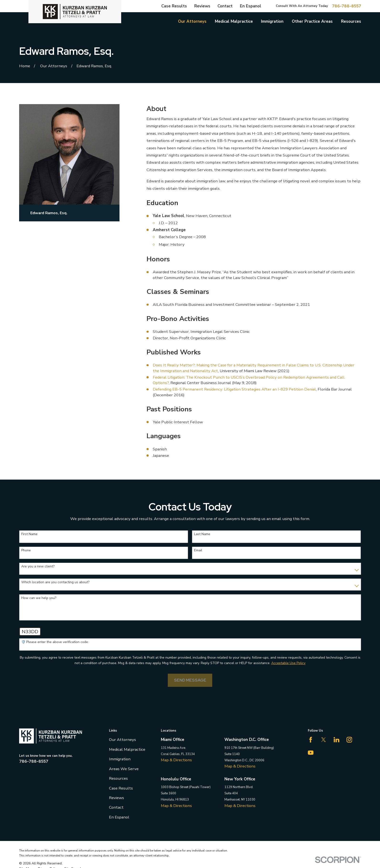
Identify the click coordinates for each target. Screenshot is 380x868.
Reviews (202, 6)
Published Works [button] (174, 352)
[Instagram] (349, 740)
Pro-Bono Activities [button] (178, 319)
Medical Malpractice (127, 749)
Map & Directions (176, 760)
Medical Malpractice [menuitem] (234, 21)
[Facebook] (311, 740)
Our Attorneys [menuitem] (192, 21)
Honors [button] (158, 259)
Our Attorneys (122, 740)
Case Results (174, 6)
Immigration (120, 759)
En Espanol (251, 6)
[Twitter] (324, 740)
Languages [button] (164, 436)
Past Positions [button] (169, 409)
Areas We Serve (124, 769)
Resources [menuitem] (351, 21)
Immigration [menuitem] (272, 21)
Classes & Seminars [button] (178, 292)
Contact (225, 6)
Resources (118, 778)
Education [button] (162, 203)
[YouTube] (311, 753)
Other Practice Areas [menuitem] (312, 21)
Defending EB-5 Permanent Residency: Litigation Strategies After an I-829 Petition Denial (234, 389)
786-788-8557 (347, 6)
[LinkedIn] (337, 740)
